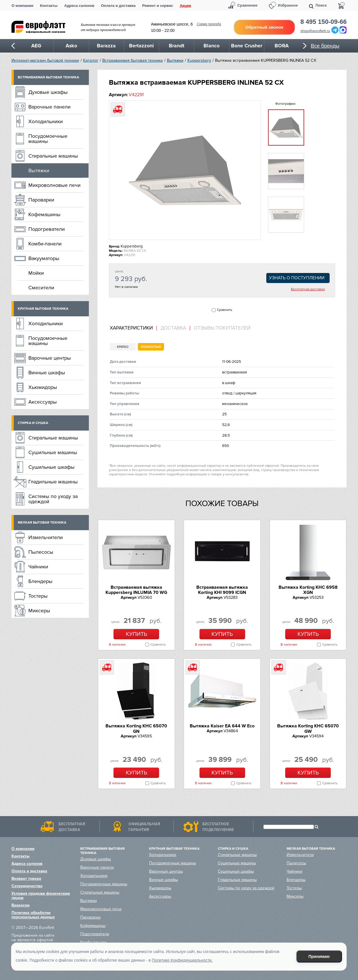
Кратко (123, 347)
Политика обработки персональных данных (33, 915)
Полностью (151, 347)
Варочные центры (50, 358)
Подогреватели (47, 229)
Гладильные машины (53, 482)
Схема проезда (209, 24)
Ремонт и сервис (158, 6)
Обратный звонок (264, 27)
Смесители (41, 288)
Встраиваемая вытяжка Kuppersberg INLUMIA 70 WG (136, 590)
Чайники (38, 567)
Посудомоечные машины (48, 139)
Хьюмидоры (43, 387)
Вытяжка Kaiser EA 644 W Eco (222, 726)
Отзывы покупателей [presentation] (222, 328)
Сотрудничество (27, 886)
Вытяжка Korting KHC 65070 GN (136, 729)
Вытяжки (175, 60)
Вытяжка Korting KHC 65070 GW (308, 729)
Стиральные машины (53, 156)
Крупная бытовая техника (43, 309)
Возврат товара (26, 879)
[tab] (133, 328)
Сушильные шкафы (51, 467)
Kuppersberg (199, 60)
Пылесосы (41, 552)
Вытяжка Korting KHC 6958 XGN (308, 590)
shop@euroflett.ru (315, 31)
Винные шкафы (47, 373)
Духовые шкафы (48, 92)
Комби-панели (45, 244)
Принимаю (319, 956)
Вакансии (20, 905)
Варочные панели (49, 107)
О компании (22, 6)
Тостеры (38, 596)
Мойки (36, 273)
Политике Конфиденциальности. (182, 960)
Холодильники (46, 121)
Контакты (49, 6)
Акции (185, 6)
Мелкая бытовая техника (42, 523)
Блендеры (40, 581)
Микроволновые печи (54, 185)
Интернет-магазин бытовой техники (45, 60)
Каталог (91, 60)
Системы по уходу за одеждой (53, 499)
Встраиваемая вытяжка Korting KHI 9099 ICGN (222, 590)
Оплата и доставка (118, 6)
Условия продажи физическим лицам (41, 896)
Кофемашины (44, 214)
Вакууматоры (44, 258)
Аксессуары (43, 402)
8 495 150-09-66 (323, 22)
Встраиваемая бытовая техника (133, 60)
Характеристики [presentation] (131, 328)
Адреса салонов (79, 6)
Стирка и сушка (33, 423)
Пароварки (41, 200)
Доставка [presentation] (173, 328)
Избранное (288, 5)
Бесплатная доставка (308, 289)
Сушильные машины (53, 452)
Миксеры (39, 611)
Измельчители (46, 537)
